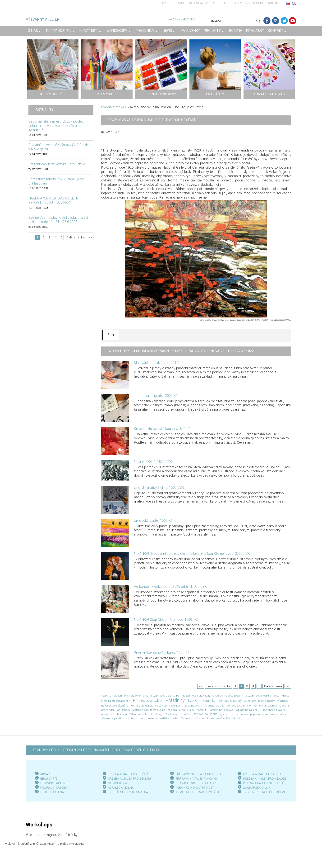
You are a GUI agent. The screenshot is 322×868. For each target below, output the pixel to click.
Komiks (107, 696)
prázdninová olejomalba (165, 696)
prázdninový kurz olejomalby (131, 696)
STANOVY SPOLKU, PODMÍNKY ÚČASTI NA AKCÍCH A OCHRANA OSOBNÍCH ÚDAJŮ (96, 750)
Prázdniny (175, 700)
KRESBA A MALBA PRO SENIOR (129, 779)
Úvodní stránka (173, 3)
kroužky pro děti (215, 706)
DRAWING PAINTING (54, 783)
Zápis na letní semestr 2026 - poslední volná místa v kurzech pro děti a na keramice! (57, 126)
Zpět (111, 335)
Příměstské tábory (230, 701)
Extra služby (187, 710)
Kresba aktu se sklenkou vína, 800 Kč (162, 429)
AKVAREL (47, 774)
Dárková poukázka (205, 714)
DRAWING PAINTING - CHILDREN (198, 783)
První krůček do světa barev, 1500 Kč (162, 653)
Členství (186, 714)
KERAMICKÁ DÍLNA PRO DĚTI (195, 788)
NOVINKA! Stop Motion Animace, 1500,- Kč (166, 620)
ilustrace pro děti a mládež (163, 718)
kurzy (235, 714)
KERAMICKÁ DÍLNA (121, 788)
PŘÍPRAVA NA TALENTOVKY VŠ (196, 779)
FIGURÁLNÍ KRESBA (54, 788)
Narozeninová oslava (221, 710)
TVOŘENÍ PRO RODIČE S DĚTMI (264, 792)
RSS (214, 3)
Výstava (224, 714)
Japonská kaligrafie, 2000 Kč (156, 396)
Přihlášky (157, 714)
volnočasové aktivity (239, 706)
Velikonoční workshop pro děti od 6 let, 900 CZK (170, 587)
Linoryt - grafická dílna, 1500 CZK (159, 488)
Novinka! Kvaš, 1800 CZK (153, 462)
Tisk (223, 3)
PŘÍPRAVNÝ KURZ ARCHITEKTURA (198, 774)
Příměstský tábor (148, 700)
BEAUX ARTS (49, 779)
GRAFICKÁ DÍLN (51, 792)
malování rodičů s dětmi (225, 718)
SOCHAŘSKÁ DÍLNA (257, 788)
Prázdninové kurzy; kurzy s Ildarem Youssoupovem (212, 696)
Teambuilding (119, 714)
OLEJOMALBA (117, 783)
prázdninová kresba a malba (262, 696)
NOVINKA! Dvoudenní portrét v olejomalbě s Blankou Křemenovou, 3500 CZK (192, 554)
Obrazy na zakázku (248, 710)
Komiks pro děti (135, 718)
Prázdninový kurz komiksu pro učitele (57, 164)
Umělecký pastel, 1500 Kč (153, 521)
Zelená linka (255, 3)
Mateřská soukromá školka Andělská (155, 710)
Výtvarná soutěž (139, 714)
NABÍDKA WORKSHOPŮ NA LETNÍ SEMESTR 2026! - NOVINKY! (54, 201)
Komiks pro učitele (142, 706)
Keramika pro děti (113, 718)
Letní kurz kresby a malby (259, 701)
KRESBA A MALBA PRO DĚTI (262, 774)
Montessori (172, 714)
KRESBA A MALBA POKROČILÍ (128, 774)
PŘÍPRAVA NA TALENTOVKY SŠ (264, 783)
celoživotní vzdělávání (169, 706)
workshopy (123, 710)
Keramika (209, 701)
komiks (258, 706)
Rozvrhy (236, 3)
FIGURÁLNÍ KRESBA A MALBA (128, 792)
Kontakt (274, 3)
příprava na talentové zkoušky (268, 714)
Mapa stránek (198, 3)
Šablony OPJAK (194, 706)
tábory (244, 714)
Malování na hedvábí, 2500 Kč (156, 363)
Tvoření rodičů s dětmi (194, 718)
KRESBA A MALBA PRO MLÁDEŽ (265, 779)
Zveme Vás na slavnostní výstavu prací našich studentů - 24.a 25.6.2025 (58, 220)
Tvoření (194, 700)
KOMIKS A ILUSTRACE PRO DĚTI (197, 792)
